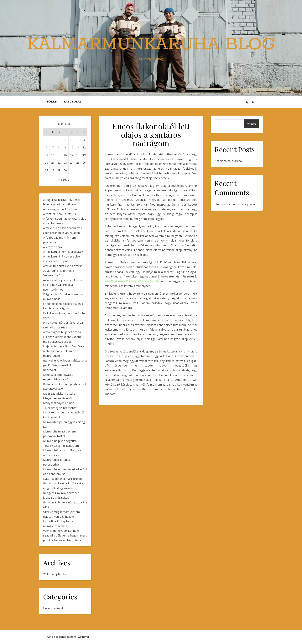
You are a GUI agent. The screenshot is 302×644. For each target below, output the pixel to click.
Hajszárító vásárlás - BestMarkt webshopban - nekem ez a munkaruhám (64, 351)
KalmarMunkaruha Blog (151, 45)
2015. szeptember (56, 574)
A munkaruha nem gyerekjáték (63, 252)
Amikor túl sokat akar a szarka (63, 266)
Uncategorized (53, 608)
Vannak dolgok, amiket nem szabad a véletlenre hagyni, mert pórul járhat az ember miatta (65, 535)
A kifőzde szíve (53, 247)
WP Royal (83, 637)
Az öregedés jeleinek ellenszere (64, 280)
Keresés (251, 124)
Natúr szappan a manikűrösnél (63, 479)
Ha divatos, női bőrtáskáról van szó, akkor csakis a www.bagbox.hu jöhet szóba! (64, 327)
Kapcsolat (73, 102)
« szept (64, 179)
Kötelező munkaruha (228, 161)
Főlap (52, 102)
